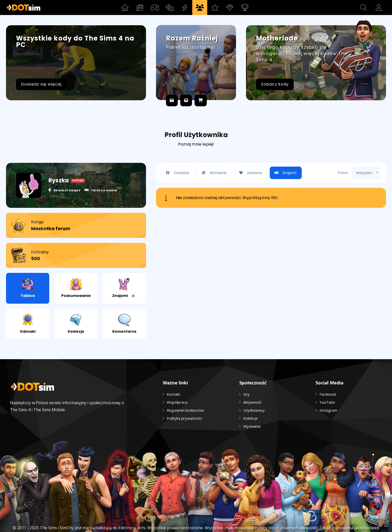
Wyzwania (252, 410)
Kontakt (173, 378)
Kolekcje (76, 308)
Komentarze (124, 308)
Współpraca (177, 386)
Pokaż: (343, 156)
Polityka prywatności (184, 402)
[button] (363, 8)
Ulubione (249, 157)
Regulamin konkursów (185, 394)
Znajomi (124, 272)
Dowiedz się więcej (41, 84)
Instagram (328, 394)
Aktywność (252, 386)
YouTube (327, 386)
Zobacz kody (275, 84)
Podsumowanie (76, 272)
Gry (246, 378)
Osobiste (176, 157)
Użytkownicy (254, 394)
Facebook (328, 378)
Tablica (28, 272)
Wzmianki (213, 157)
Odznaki (28, 308)
